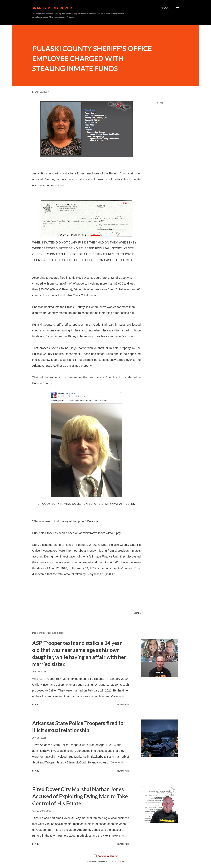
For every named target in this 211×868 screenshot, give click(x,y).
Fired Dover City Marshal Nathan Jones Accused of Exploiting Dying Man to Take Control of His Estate (80, 796)
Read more (123, 705)
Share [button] (160, 103)
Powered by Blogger (105, 856)
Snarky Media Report (53, 8)
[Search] (165, 8)
